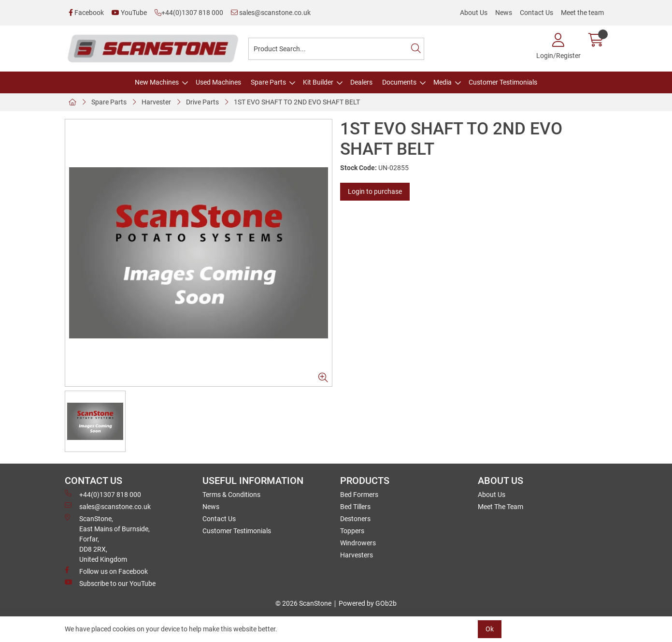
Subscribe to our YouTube (110, 583)
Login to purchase (375, 191)
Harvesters (357, 555)
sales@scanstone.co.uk (271, 13)
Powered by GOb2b (368, 603)
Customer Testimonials (503, 82)
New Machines (157, 82)
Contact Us (536, 13)
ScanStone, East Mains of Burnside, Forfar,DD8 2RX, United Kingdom (107, 539)
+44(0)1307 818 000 (189, 13)
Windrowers (358, 543)
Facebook (86, 13)
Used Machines (218, 82)
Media (443, 82)
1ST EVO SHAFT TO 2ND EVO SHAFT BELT (297, 102)
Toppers (352, 531)
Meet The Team (500, 507)
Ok (490, 629)
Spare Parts (268, 82)
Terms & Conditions (231, 495)
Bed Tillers (355, 507)
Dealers (361, 82)
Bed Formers (359, 495)
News (504, 13)
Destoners (355, 519)
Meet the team (582, 13)
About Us (474, 13)
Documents (399, 82)
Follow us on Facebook (106, 571)
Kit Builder (318, 82)
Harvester (156, 102)
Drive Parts (202, 102)
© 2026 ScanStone (303, 603)
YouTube (129, 13)
